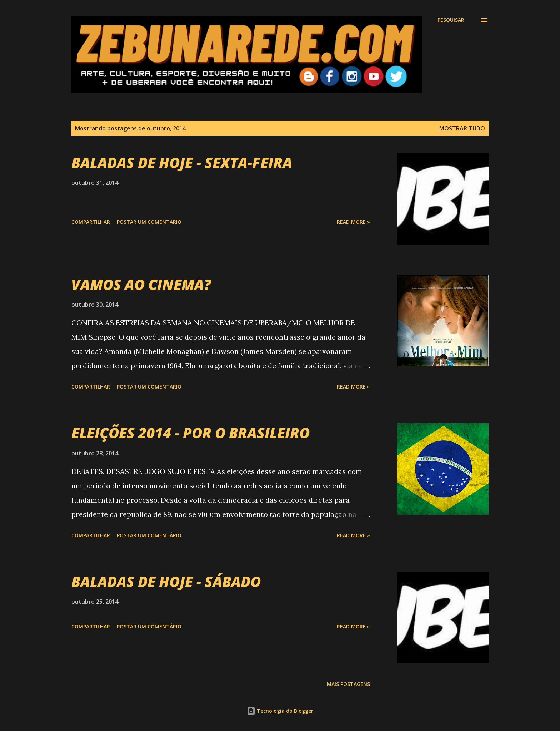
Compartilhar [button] (91, 222)
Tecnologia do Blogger (280, 711)
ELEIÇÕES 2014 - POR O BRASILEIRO (191, 433)
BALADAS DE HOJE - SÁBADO (166, 581)
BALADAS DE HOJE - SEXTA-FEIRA (182, 162)
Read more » (353, 222)
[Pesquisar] (451, 20)
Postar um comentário (149, 222)
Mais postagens (348, 684)
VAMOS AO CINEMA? (141, 284)
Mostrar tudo (462, 128)
